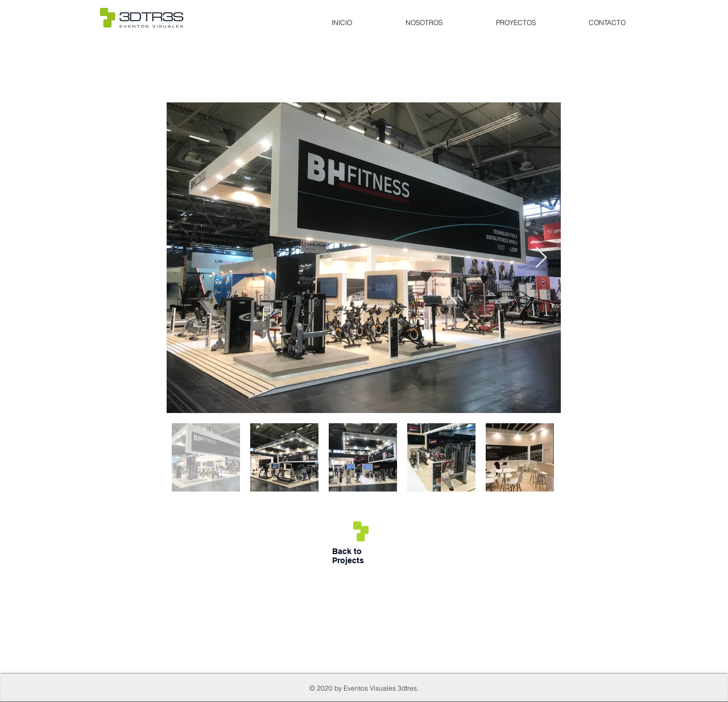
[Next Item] (541, 258)
